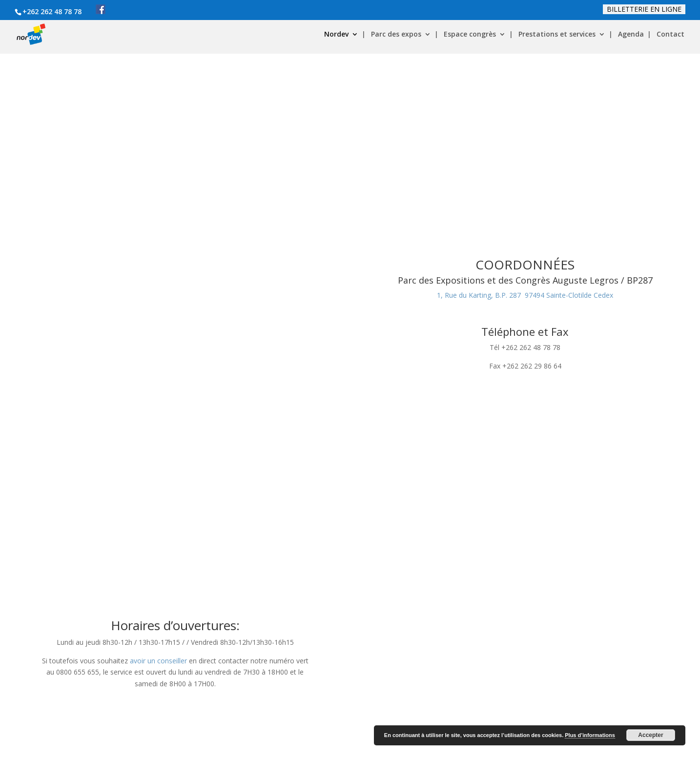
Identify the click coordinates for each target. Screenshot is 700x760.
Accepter (650, 735)
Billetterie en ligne (644, 9)
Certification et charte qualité (260, 722)
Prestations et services (557, 35)
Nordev (336, 35)
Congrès (535, 582)
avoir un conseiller (158, 456)
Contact (670, 35)
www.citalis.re (410, 612)
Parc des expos (396, 35)
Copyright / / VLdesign (99, 746)
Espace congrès (470, 35)
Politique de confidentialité (257, 711)
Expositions (481, 582)
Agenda (631, 35)
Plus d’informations (590, 735)
